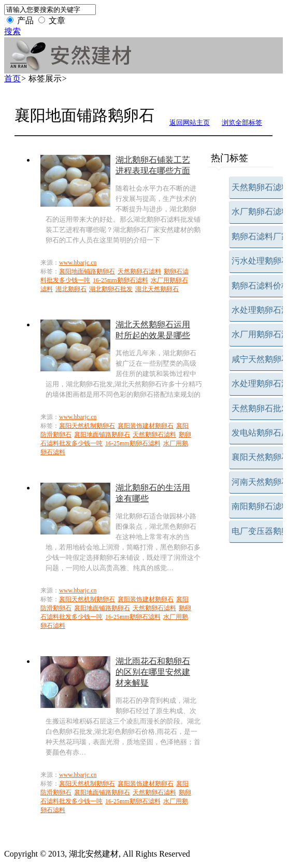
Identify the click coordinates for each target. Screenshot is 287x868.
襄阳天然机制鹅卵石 (87, 426)
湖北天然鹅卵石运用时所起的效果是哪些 (153, 330)
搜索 (12, 31)
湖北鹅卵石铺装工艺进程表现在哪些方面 (153, 165)
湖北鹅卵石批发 (111, 289)
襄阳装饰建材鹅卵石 (146, 426)
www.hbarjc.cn (78, 263)
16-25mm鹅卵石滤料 (120, 280)
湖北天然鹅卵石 (157, 289)
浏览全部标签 (242, 122)
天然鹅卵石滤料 (139, 271)
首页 (12, 78)
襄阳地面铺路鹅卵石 (87, 271)
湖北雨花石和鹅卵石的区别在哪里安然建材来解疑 (153, 672)
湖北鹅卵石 (71, 289)
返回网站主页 (190, 122)
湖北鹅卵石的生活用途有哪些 (153, 493)
